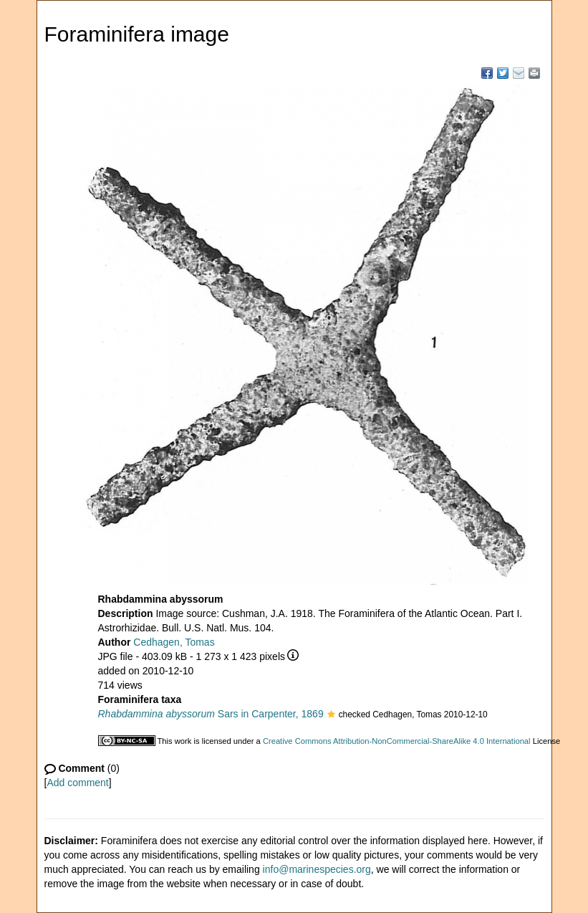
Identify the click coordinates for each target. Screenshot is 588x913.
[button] (331, 715)
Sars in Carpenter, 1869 (211, 714)
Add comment (77, 783)
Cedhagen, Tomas (174, 642)
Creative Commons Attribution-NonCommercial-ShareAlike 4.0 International (397, 741)
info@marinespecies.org (317, 869)
